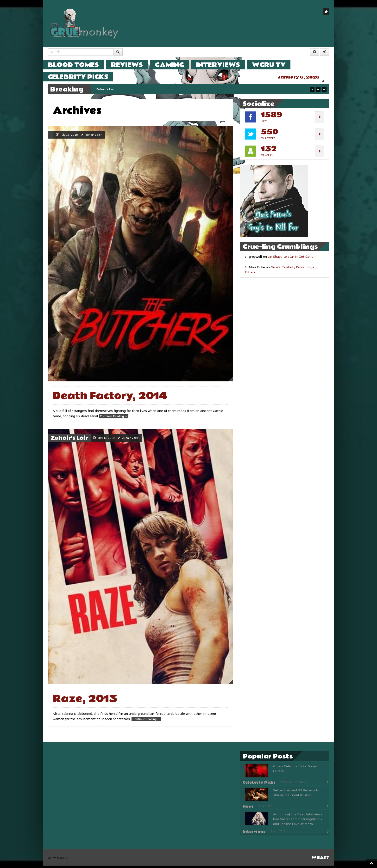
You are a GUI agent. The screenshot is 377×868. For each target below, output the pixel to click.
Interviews (223, 65)
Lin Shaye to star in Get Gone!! (292, 259)
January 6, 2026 (303, 77)
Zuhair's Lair (69, 440)
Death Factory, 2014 (110, 398)
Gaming (174, 65)
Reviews (132, 65)
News (248, 809)
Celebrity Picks (83, 77)
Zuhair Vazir (94, 137)
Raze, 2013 (85, 701)
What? (320, 860)
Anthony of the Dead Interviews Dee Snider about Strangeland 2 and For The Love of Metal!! (298, 822)
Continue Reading (114, 419)
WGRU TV (274, 65)
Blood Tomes (78, 65)
